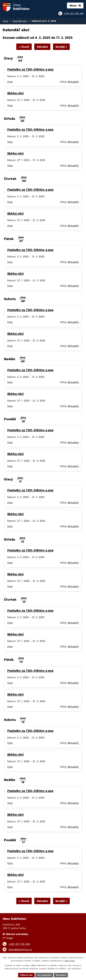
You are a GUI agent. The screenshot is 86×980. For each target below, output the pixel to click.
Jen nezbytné (44, 975)
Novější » (62, 47)
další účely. (70, 961)
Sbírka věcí (15, 94)
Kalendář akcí (20, 21)
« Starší (23, 47)
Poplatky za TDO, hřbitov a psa (30, 70)
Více (10, 82)
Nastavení (61, 975)
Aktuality (73, 82)
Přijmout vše (26, 975)
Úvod (5, 21)
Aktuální (42, 47)
